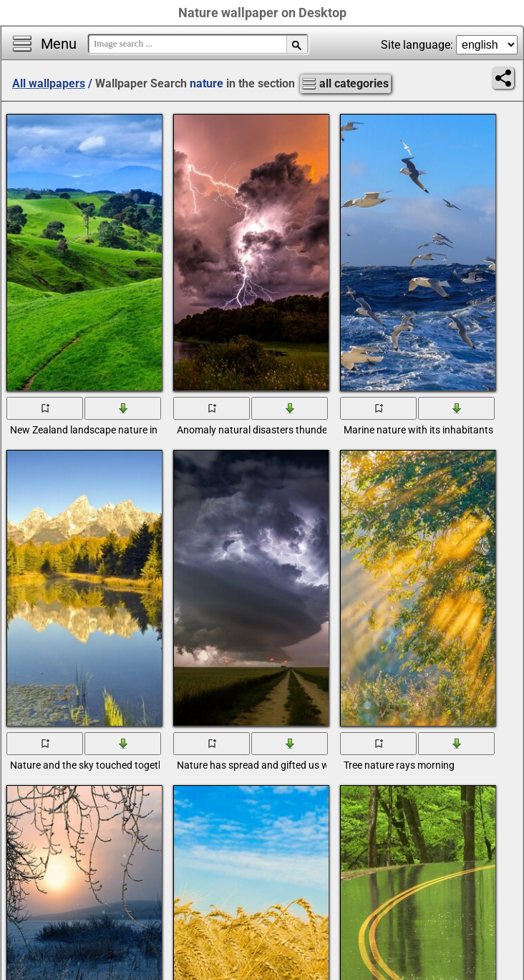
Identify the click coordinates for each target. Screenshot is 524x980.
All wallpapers (49, 83)
